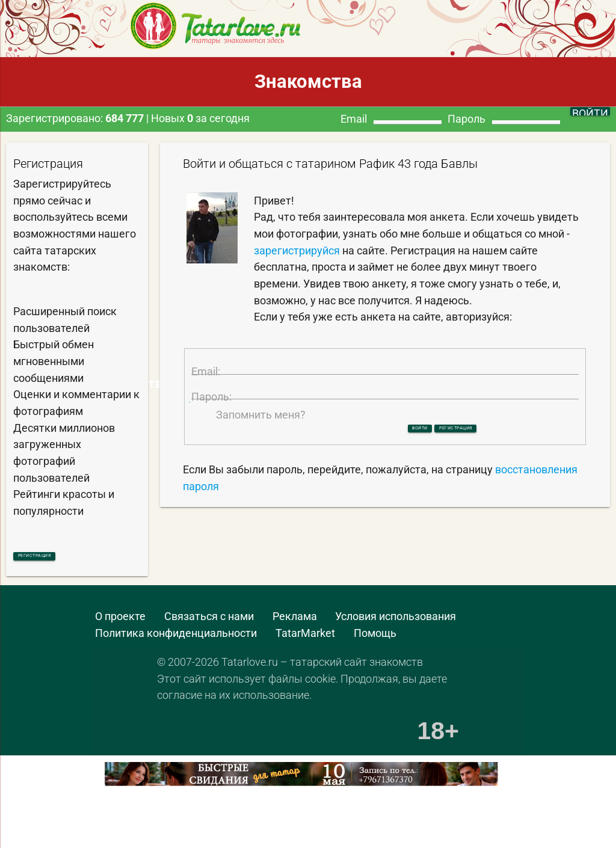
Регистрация (65, 558)
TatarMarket (305, 638)
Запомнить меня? (261, 464)
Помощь (375, 638)
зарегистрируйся (297, 250)
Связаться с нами (209, 622)
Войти (390, 480)
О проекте (120, 622)
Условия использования (396, 622)
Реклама (295, 622)
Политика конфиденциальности (176, 638)
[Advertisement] (141, 825)
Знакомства (308, 81)
